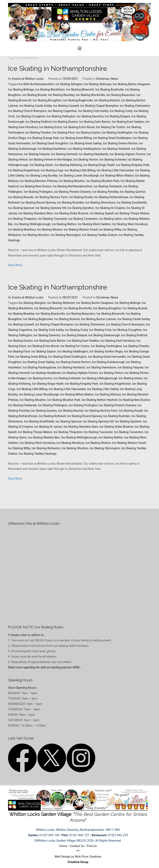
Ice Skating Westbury (22, 230)
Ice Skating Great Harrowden (107, 357)
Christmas (103, 79)
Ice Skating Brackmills (90, 95)
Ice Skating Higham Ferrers (127, 154)
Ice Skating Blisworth (80, 90)
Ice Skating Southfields (132, 203)
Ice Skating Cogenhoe (62, 111)
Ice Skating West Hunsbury (130, 224)
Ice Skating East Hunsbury (118, 341)
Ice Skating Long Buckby (42, 176)
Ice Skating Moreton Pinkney (39, 181)
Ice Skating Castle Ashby (36, 106)
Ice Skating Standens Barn (36, 213)
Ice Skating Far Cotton (111, 127)
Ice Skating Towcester (53, 219)
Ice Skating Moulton (72, 181)
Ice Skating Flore (64, 133)
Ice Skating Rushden (70, 203)
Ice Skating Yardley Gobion (100, 235)
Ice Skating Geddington (117, 133)
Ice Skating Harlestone (101, 368)
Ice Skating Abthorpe (98, 84)
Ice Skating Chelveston (135, 106)
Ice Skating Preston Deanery (73, 192)
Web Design (63, 857)
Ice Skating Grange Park (43, 138)
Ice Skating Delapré (117, 116)
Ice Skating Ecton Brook (79, 127)
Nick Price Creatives (88, 857)
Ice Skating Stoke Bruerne (71, 213)
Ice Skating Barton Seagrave (131, 84)
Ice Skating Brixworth (110, 314)
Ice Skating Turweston (83, 219)
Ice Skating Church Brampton (27, 111)
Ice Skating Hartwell (64, 154)
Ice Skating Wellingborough (33, 224)
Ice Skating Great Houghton (50, 143)
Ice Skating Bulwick (107, 100)
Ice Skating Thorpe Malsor (132, 213)
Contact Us (77, 846)
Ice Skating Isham (41, 165)
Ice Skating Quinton (133, 192)
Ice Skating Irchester (113, 160)
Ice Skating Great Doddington (112, 138)
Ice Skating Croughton (31, 116)
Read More (15, 265)
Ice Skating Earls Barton (95, 122)
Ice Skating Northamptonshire (73, 186)
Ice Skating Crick (100, 330)
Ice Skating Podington (38, 192)
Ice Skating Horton (86, 160)
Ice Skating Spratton (81, 208)
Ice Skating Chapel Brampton (99, 106)
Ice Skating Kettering (68, 165)
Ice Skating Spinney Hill (51, 208)
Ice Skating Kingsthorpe (24, 170)
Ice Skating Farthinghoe (107, 346)
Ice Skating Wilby (110, 230)
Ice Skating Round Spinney (38, 203)
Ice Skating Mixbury (108, 395)
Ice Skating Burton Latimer (99, 319)
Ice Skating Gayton (88, 133)
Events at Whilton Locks (28, 79)
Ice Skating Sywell (102, 213)
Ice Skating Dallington (61, 116)
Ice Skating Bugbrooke (78, 100)
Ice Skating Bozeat (34, 95)
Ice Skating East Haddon (128, 122)
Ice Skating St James (48, 427)
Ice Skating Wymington (66, 235)
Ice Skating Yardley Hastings (38, 454)
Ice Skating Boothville (109, 90)
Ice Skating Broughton (47, 100)
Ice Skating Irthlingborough (100, 378)
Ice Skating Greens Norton (120, 143)
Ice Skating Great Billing (76, 138)
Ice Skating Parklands (108, 186)
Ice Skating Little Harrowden (115, 170)
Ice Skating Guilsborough (108, 362)
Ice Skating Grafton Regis (106, 352)
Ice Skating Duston (65, 122)
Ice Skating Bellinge (21, 90)
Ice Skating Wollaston (46, 448)
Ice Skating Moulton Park (103, 181)
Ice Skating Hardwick (116, 149)
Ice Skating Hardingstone (84, 149)
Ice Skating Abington (69, 84)
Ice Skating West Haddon (94, 224)
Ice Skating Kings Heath (99, 165)
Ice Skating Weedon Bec (44, 438)
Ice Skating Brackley (61, 95)
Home (63, 846)
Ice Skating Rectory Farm (51, 197)
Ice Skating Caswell (66, 106)
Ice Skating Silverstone (100, 203)
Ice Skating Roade (81, 197)
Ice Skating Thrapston (22, 219)
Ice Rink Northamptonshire (36, 84)
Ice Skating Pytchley (105, 192)
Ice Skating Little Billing (80, 170)
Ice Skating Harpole (37, 154)
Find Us (92, 846)
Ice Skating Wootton (36, 235)
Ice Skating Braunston (121, 95)
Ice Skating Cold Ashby (93, 111)
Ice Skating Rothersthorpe (111, 197)
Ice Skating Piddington (53, 405)
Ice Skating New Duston (36, 186)
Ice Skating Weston (50, 230)
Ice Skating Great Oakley (86, 143)
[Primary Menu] (80, 49)
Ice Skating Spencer (21, 208)
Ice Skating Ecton (51, 127)
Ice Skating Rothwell (52, 416)
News (114, 79)
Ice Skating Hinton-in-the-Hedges (50, 160)
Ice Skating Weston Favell (81, 230)
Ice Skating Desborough (104, 335)
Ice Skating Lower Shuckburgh (79, 176)
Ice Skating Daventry (90, 116)
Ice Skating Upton (111, 219)
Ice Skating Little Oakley (103, 389)
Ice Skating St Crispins (110, 208)
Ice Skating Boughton (107, 308)
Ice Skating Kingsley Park (133, 165)
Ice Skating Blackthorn (50, 90)
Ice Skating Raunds (21, 197)
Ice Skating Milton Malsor (117, 176)
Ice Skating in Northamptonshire (58, 69)
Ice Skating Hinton (111, 373)
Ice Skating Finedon (38, 133)
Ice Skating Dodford (39, 122)
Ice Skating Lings (52, 170)
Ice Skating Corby (121, 111)
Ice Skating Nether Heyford (99, 400)
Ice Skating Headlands (93, 154)
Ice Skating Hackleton (52, 149)
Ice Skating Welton (64, 224)
